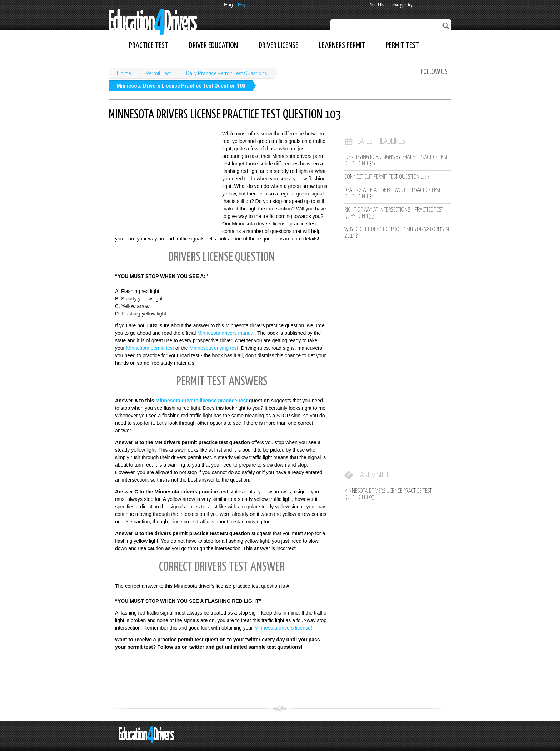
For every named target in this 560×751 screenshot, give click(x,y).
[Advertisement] (162, 177)
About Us (377, 5)
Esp (242, 5)
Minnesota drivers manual (226, 333)
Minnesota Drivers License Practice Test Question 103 (181, 86)
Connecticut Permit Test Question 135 (387, 177)
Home (124, 73)
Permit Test (402, 46)
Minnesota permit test (150, 348)
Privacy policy (401, 5)
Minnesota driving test (214, 348)
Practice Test (149, 46)
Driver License (278, 46)
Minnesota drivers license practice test (201, 401)
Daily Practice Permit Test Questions (227, 73)
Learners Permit (342, 46)
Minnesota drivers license (282, 628)
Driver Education (213, 46)
